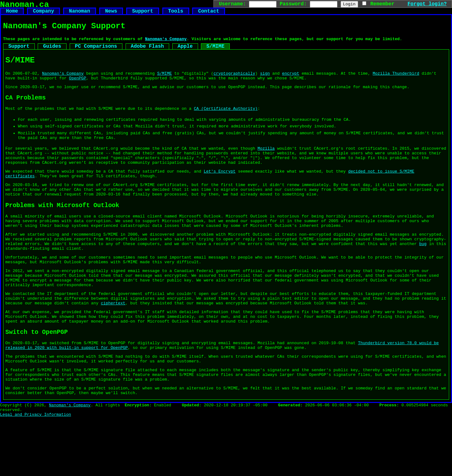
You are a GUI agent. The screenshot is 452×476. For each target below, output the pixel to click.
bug (423, 277)
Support (143, 14)
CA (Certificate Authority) (226, 123)
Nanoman (80, 14)
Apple (185, 53)
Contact (209, 14)
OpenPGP (78, 89)
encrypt (291, 83)
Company (43, 14)
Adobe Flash (148, 53)
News (111, 14)
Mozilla (266, 167)
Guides (52, 53)
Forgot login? (427, 4)
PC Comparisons (96, 53)
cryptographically (234, 83)
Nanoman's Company (166, 45)
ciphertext (113, 346)
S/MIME (215, 53)
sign (265, 83)
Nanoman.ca (24, 6)
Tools (175, 14)
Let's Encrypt (220, 194)
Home (12, 14)
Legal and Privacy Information (35, 473)
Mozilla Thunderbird (396, 83)
